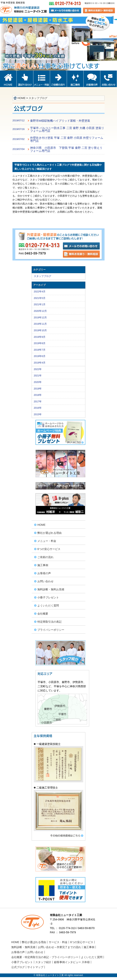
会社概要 (43, 614)
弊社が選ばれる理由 (49, 533)
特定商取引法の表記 (49, 622)
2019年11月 (40, 324)
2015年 (38, 414)
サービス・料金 (58, 942)
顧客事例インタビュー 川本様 (72, 962)
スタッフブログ (38, 98)
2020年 (38, 382)
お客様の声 (44, 573)
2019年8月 (40, 343)
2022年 (38, 369)
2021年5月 (40, 298)
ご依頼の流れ (45, 557)
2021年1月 (40, 304)
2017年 (38, 402)
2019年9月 (40, 337)
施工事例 (43, 565)
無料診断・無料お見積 (51, 589)
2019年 (38, 389)
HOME (21, 98)
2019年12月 (40, 318)
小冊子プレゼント (48, 597)
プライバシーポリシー (51, 630)
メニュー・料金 (47, 541)
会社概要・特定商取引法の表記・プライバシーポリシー (45, 957)
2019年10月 (40, 330)
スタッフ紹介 (43, 962)
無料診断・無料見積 (23, 947)
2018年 (38, 395)
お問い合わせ (45, 581)
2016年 (38, 408)
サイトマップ (35, 967)
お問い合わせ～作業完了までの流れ (59, 947)
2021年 (38, 376)
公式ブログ (18, 967)
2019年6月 (40, 356)
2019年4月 (40, 363)
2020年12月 (40, 311)
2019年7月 (40, 350)
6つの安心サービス (49, 549)
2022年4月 (40, 292)
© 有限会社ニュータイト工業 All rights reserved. (59, 975)
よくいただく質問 (48, 606)
